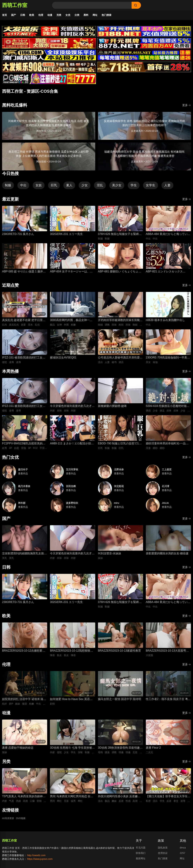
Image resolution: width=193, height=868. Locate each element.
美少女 (117, 187)
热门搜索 (107, 15)
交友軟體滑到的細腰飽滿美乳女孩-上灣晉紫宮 (23, 555)
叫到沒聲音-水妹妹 (110, 555)
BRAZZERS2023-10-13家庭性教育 (119, 652)
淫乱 (100, 187)
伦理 (41, 15)
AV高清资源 (9, 820)
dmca (183, 849)
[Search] (92, 5)
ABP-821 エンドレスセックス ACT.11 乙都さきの (164, 274)
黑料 (86, 15)
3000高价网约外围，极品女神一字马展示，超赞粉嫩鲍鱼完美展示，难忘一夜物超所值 (72, 322)
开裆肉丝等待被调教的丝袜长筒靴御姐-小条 (120, 322)
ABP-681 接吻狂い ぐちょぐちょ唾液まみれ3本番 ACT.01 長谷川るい (120, 274)
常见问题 (141, 849)
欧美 (32, 15)
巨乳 (54, 187)
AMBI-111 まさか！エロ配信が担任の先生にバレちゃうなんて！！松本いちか (72, 446)
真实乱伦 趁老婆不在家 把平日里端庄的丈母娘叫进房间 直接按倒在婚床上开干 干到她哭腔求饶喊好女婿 (24, 322)
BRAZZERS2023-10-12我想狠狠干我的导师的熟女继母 (71, 653)
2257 (182, 855)
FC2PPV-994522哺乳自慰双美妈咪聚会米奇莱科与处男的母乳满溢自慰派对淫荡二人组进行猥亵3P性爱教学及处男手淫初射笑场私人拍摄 (24, 446)
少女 (85, 187)
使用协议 (163, 855)
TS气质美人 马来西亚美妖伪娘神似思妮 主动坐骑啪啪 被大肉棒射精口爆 (24, 798)
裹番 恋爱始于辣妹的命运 (18, 749)
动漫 (50, 15)
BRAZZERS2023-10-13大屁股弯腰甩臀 (167, 653)
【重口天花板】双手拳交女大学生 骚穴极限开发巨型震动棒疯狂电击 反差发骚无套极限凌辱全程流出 (167, 798)
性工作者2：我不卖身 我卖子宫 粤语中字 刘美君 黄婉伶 (168, 701)
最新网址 (141, 860)
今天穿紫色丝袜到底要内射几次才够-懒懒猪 (71, 408)
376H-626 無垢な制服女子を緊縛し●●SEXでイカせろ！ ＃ (120, 236)
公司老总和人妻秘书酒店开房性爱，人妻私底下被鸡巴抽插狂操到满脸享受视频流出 (120, 359)
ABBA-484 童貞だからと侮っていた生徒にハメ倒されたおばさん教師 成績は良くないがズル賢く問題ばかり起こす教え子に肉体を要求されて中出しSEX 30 (168, 236)
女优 (68, 15)
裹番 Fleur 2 (153, 749)
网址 (95, 15)
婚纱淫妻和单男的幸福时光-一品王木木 (167, 446)
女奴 (39, 187)
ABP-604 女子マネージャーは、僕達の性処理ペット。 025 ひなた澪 (71, 274)
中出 (23, 187)
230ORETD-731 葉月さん (18, 236)
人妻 (167, 187)
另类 (59, 15)
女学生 (151, 187)
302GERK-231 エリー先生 (66, 236)
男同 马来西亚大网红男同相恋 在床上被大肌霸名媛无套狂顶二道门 (72, 798)
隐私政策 (163, 849)
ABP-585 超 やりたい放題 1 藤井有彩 (24, 274)
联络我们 (141, 855)
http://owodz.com (36, 857)
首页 (5, 15)
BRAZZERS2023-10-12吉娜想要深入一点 (24, 653)
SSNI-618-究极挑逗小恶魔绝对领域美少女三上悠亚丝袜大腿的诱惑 (168, 408)
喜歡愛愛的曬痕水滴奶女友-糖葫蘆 (167, 555)
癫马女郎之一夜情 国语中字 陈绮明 (120, 701)
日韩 (23, 15)
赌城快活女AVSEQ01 (63, 359)
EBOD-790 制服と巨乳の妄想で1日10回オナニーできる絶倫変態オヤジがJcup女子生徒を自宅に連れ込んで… (120, 446)
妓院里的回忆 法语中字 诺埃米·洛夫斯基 (24, 701)
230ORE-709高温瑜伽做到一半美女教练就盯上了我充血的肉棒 (168, 359)
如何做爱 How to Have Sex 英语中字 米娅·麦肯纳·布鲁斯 (71, 701)
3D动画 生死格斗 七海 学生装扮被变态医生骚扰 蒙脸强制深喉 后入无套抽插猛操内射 (72, 750)
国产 (14, 15)
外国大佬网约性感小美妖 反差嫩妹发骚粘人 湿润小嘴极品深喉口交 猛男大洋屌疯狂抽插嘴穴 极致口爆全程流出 (120, 798)
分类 (77, 15)
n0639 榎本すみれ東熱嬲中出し (165, 322)
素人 (69, 187)
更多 (187, 107)
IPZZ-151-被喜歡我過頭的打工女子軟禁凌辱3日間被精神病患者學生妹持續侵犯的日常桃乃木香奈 (24, 359)
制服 (8, 187)
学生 (134, 187)
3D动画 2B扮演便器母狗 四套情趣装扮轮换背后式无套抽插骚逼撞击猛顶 (120, 750)
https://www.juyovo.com (40, 861)
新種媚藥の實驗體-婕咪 (112, 408)
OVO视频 (22, 820)
